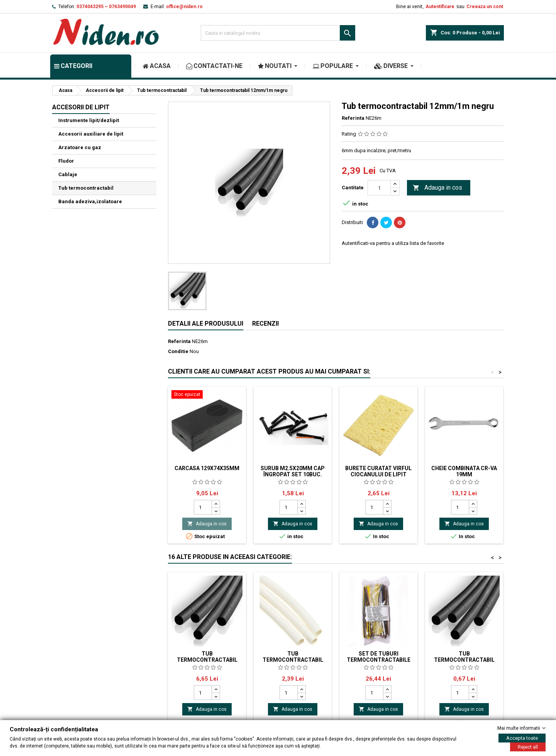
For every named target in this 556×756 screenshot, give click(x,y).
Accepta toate (522, 738)
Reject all (528, 747)
